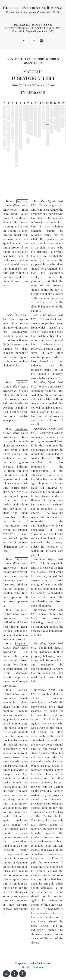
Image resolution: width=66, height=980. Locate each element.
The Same (40, 315)
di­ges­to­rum (9, 210)
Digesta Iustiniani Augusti (33, 25)
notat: (15, 534)
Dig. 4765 (22, 690)
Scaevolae (34, 85)
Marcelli (33, 72)
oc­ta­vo (24, 205)
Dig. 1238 (22, 201)
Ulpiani (50, 85)
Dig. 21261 (22, 382)
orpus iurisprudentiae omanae (33, 8)
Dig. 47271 (22, 644)
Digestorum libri (33, 78)
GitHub (26, 967)
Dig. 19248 (22, 315)
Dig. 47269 (21, 610)
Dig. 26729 (21, 559)
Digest (51, 201)
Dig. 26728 (21, 429)
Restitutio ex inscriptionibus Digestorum (33, 61)
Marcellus (40, 201)
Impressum (38, 967)
